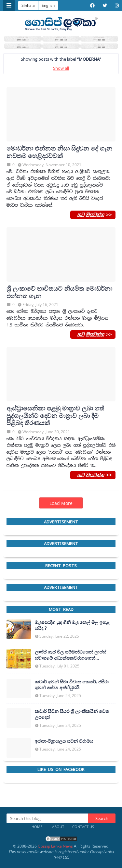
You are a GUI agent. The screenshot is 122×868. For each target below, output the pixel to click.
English (48, 5)
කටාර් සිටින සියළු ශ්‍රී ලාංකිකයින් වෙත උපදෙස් (72, 714)
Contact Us (83, 827)
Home (37, 827)
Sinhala (28, 5)
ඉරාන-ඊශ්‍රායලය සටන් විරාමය (64, 741)
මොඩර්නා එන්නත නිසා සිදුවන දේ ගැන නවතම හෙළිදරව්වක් (59, 152)
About (58, 827)
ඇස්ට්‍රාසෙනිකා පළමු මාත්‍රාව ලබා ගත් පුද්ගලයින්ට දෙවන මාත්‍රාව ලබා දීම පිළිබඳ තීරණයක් (55, 416)
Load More (61, 503)
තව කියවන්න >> (93, 214)
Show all (61, 68)
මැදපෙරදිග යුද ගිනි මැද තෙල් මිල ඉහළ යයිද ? (72, 625)
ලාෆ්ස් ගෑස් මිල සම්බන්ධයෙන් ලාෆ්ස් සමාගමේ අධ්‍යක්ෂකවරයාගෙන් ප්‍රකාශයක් (70, 655)
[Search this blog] (47, 818)
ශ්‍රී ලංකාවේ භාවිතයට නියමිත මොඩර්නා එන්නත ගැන (59, 292)
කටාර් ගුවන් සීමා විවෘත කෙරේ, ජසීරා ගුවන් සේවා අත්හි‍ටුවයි (72, 685)
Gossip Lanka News (55, 846)
